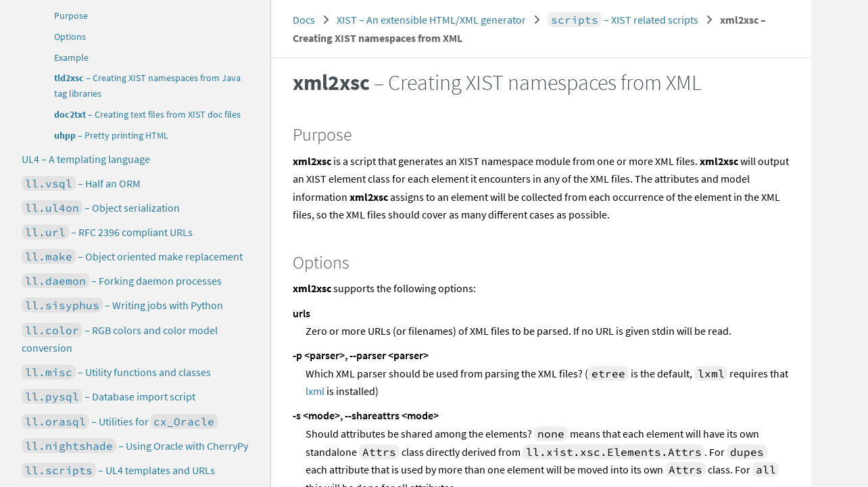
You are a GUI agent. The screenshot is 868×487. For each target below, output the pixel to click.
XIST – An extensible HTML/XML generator (431, 20)
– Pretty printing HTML (111, 136)
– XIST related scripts (623, 20)
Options (70, 37)
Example (71, 58)
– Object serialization (101, 208)
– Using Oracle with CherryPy (135, 446)
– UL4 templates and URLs (118, 470)
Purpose (71, 16)
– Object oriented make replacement (132, 256)
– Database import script (108, 396)
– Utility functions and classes (116, 372)
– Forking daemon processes (122, 281)
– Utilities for (120, 421)
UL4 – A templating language (86, 159)
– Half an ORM (81, 183)
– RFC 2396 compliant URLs (107, 232)
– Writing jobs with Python (122, 305)
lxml (315, 391)
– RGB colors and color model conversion (120, 339)
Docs (304, 20)
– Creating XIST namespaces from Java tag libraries (147, 86)
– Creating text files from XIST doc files (147, 115)
